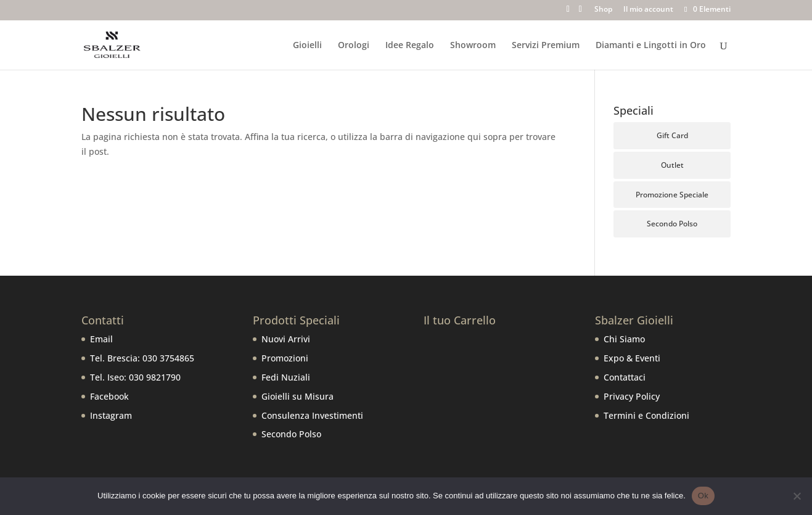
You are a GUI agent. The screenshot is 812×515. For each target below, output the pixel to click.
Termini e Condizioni (646, 415)
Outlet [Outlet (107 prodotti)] (672, 165)
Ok (703, 496)
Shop (603, 10)
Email (101, 339)
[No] (797, 496)
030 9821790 (155, 377)
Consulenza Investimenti (312, 415)
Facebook (109, 396)
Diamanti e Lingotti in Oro (651, 46)
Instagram (111, 415)
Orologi (354, 46)
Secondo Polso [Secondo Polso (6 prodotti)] (672, 224)
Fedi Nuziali (286, 377)
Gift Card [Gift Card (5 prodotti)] (672, 135)
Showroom (473, 46)
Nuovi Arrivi (286, 339)
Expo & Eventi (632, 358)
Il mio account (648, 10)
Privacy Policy (632, 396)
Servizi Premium (546, 46)
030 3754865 (168, 358)
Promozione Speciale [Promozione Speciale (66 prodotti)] (672, 195)
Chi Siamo (624, 339)
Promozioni (285, 358)
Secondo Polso (291, 434)
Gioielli (307, 46)
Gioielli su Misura (297, 396)
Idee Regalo (410, 46)
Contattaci (625, 377)
